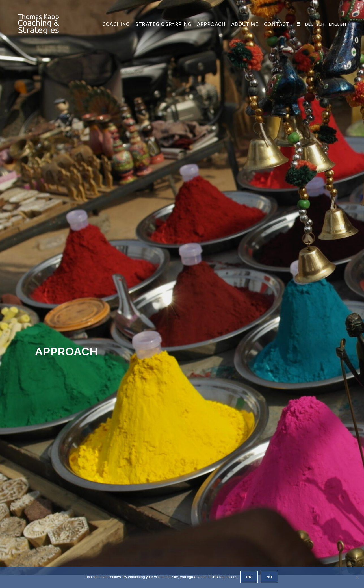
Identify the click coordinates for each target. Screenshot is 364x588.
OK (250, 578)
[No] (357, 578)
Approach (74, 351)
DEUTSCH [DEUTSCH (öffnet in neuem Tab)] (315, 24)
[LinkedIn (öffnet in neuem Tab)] (299, 24)
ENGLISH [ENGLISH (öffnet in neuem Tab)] (337, 24)
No (270, 578)
